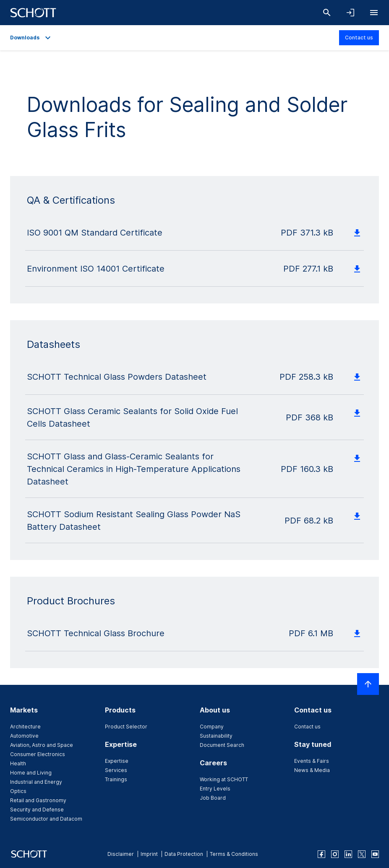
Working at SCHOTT (224, 779)
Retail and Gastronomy (38, 800)
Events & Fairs (312, 761)
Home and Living (31, 773)
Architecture (25, 727)
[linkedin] (348, 854)
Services (116, 770)
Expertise (117, 761)
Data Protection (184, 854)
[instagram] (335, 854)
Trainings (116, 779)
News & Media (312, 770)
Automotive (24, 736)
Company (212, 727)
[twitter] (362, 854)
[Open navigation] (374, 13)
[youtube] (375, 854)
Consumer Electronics (38, 754)
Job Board (213, 798)
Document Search (222, 745)
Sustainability (216, 736)
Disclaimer (121, 854)
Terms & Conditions (234, 854)
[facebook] (321, 854)
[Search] (327, 13)
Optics (18, 791)
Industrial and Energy (36, 782)
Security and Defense (37, 810)
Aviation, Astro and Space (42, 745)
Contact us (359, 38)
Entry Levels (215, 789)
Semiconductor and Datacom (46, 819)
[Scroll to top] (368, 684)
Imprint (149, 854)
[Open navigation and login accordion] (350, 13)
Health (18, 763)
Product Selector (126, 727)
